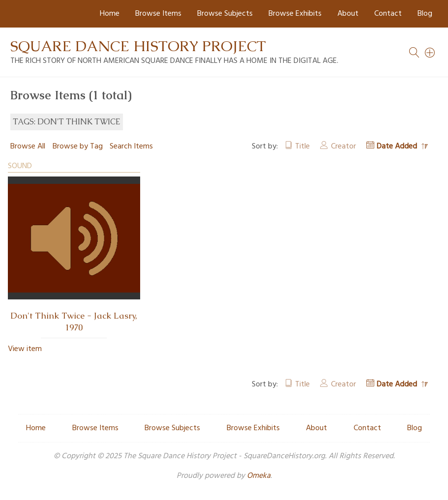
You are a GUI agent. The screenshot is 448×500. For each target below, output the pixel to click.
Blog (425, 14)
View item (25, 349)
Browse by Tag (78, 147)
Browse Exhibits (295, 14)
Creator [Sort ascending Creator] (343, 147)
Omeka (259, 476)
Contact (388, 14)
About (348, 14)
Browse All (28, 147)
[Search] (430, 53)
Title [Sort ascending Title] (302, 147)
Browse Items (158, 14)
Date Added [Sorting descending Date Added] (398, 147)
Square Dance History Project (138, 46)
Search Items (131, 147)
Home (110, 14)
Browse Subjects (225, 14)
